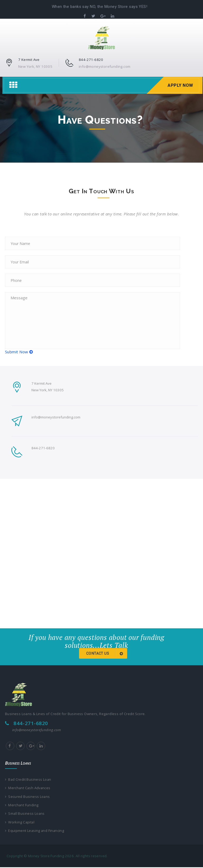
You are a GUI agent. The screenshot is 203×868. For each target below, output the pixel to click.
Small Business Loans (25, 814)
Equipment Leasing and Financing (35, 831)
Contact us (105, 654)
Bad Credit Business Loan (28, 779)
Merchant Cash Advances (28, 788)
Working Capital (20, 823)
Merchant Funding (22, 805)
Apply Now (180, 85)
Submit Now (19, 352)
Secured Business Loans (28, 797)
